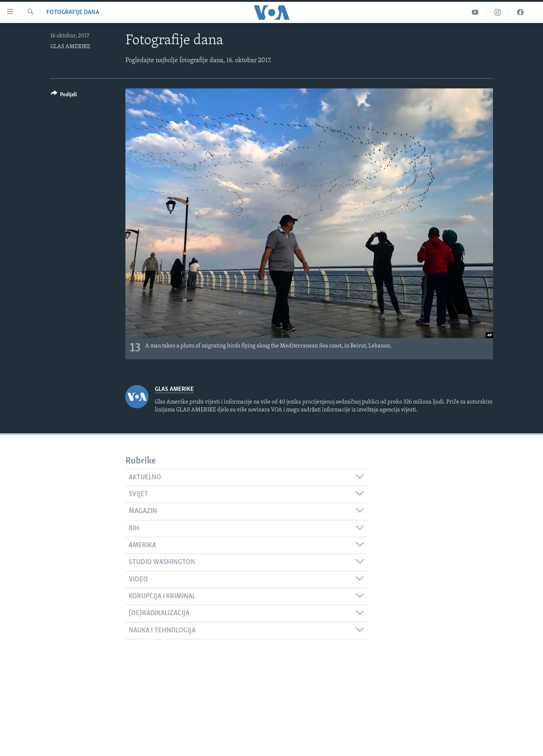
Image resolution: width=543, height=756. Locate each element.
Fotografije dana (73, 12)
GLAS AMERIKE (70, 47)
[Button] (64, 96)
